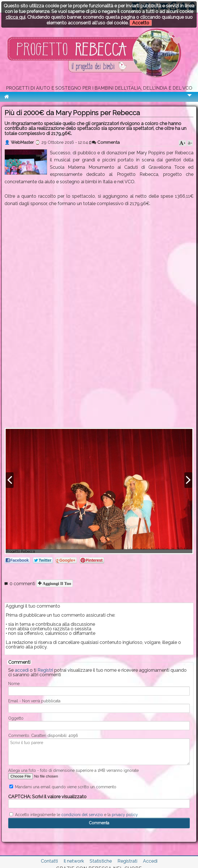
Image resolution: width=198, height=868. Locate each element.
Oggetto (16, 718)
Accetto (141, 23)
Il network (74, 861)
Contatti (49, 861)
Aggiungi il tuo (56, 583)
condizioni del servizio (82, 815)
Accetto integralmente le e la (74, 815)
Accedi (150, 861)
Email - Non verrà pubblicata (34, 701)
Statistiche (101, 861)
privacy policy (125, 815)
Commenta (106, 142)
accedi (22, 670)
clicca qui (15, 17)
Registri (45, 670)
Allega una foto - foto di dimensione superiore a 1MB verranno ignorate (73, 770)
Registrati (127, 861)
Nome (14, 684)
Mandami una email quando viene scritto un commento (63, 787)
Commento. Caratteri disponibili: (43, 736)
